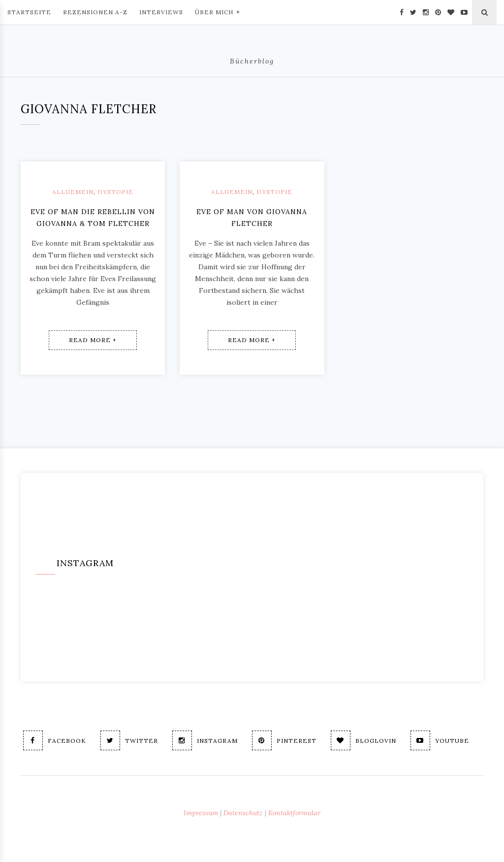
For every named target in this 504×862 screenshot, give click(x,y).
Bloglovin (363, 740)
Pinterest (284, 740)
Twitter (129, 740)
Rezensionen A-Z (95, 12)
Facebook (55, 740)
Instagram (205, 740)
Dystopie (115, 192)
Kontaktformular (294, 813)
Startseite (29, 12)
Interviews (161, 12)
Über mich (218, 11)
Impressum (201, 813)
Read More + (93, 340)
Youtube (440, 740)
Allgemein (73, 192)
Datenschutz (243, 813)
